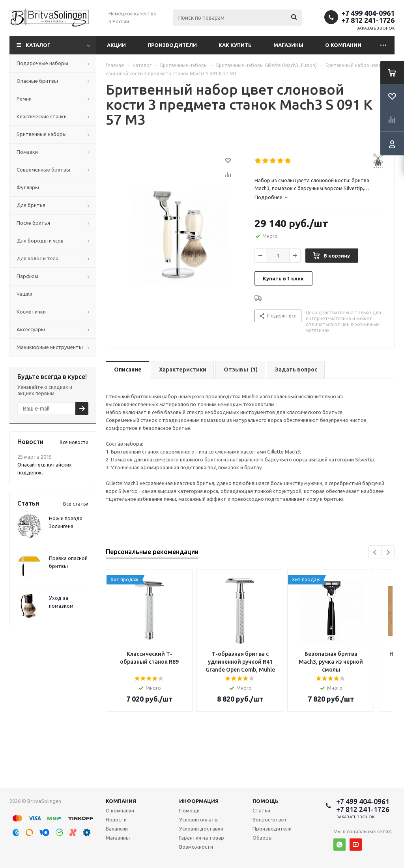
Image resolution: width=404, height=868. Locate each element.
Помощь (266, 801)
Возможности (196, 847)
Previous (375, 552)
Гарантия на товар (202, 838)
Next (388, 552)
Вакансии (117, 829)
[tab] (320, 197)
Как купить (235, 45)
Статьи (261, 810)
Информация (199, 801)
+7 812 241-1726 (368, 20)
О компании (343, 45)
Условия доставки (201, 829)
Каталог (38, 45)
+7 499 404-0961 (368, 13)
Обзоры (263, 838)
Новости (116, 819)
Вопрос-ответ (270, 819)
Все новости (74, 442)
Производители (172, 45)
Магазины (288, 45)
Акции (116, 45)
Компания (121, 801)
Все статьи (76, 504)
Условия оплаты (199, 819)
